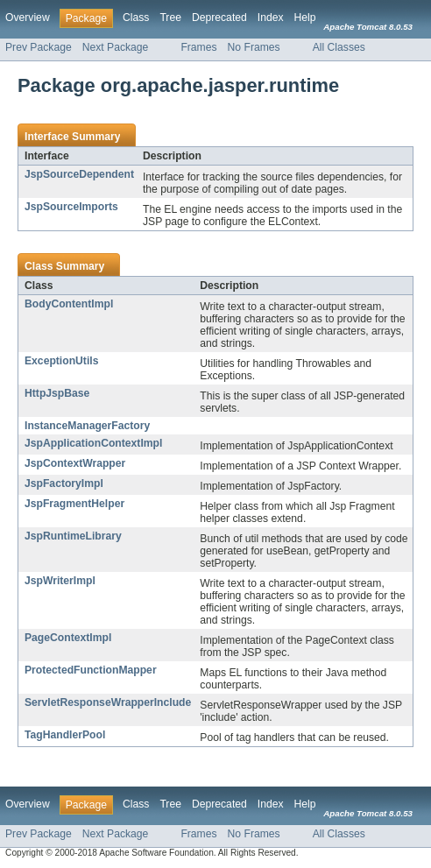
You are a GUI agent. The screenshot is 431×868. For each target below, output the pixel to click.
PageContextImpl (68, 638)
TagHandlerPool (65, 735)
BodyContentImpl (69, 304)
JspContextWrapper (75, 463)
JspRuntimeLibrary (73, 536)
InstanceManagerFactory (87, 426)
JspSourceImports (71, 207)
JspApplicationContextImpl (93, 443)
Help (305, 18)
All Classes (339, 47)
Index (271, 18)
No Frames (254, 47)
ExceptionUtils (61, 361)
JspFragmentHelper (74, 504)
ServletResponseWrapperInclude (108, 702)
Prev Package (39, 47)
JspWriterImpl (60, 581)
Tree (170, 18)
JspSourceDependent (79, 174)
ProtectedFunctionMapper (91, 670)
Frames (198, 47)
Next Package (116, 47)
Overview (28, 18)
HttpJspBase (57, 393)
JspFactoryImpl (64, 483)
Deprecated (219, 18)
